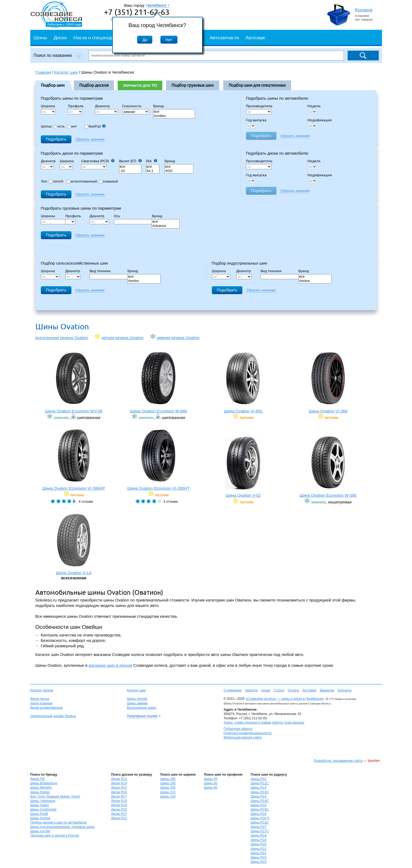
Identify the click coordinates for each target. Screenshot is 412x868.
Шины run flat (40, 831)
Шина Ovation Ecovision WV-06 (74, 382)
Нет (169, 40)
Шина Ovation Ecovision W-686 (159, 382)
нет (72, 126)
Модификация (319, 120)
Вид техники (102, 271)
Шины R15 (259, 805)
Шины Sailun (40, 805)
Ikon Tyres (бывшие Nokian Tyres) (55, 797)
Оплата (293, 690)
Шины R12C (260, 783)
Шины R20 (259, 844)
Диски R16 (119, 792)
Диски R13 (119, 779)
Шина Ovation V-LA (74, 544)
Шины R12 (259, 779)
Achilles (174, 116)
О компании (233, 690)
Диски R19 (119, 805)
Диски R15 (119, 788)
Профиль (77, 106)
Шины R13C (260, 792)
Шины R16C (260, 823)
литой (56, 181)
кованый (108, 181)
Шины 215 (168, 792)
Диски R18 (119, 801)
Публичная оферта (238, 729)
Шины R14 (259, 797)
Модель (314, 106)
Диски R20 (119, 810)
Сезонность (132, 106)
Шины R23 (259, 857)
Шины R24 (259, 862)
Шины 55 (211, 779)
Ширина (48, 106)
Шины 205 (168, 788)
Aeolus (144, 281)
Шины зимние (137, 703)
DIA (151, 161)
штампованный (82, 181)
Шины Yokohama (43, 801)
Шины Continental (43, 810)
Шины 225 (168, 797)
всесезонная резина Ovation (62, 338)
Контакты (345, 690)
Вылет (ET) (130, 161)
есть (59, 126)
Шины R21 (259, 849)
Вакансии (327, 690)
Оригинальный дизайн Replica (53, 716)
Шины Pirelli (39, 814)
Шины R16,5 (260, 818)
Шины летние (137, 699)
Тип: (44, 181)
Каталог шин (136, 690)
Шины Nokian (40, 792)
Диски (60, 37)
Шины (40, 37)
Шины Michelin (41, 788)
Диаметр (104, 106)
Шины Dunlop (40, 818)
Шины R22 (259, 853)
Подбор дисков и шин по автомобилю (59, 823)
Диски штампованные (47, 708)
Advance (166, 226)
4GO (179, 171)
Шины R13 (259, 788)
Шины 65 (211, 788)
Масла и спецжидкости (98, 37)
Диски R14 (119, 783)
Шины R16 (259, 814)
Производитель (259, 106)
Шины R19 (259, 840)
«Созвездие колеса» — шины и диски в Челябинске (284, 699)
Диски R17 (119, 797)
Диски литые (40, 699)
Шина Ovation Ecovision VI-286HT (159, 459)
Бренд (158, 106)
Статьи (279, 690)
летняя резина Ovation (122, 338)
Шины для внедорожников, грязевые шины (63, 827)
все (174, 112)
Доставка (309, 690)
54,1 (153, 171)
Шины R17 (259, 827)
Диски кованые (42, 703)
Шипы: (47, 126)
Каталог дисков (42, 690)
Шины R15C (260, 810)
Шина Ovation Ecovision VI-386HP (74, 459)
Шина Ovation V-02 (243, 466)
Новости (251, 690)
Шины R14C (260, 801)
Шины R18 (259, 836)
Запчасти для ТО (140, 85)
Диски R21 (119, 814)
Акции (266, 690)
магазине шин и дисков (110, 665)
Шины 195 (168, 783)
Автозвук (255, 37)
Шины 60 (211, 783)
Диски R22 (119, 818)
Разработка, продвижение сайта (338, 761)
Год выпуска (256, 120)
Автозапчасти (224, 37)
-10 (130, 171)
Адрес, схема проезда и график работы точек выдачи (264, 723)
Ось (119, 216)
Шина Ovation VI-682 (243, 382)
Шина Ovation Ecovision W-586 (328, 466)
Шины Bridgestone (44, 783)
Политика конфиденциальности (248, 733)
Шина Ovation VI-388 (328, 382)
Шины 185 (168, 779)
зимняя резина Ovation (178, 338)
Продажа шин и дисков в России (55, 836)
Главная (43, 72)
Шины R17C (260, 831)
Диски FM (37, 779)
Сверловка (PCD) (98, 161)
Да (145, 40)
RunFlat (95, 126)
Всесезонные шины (142, 708)
